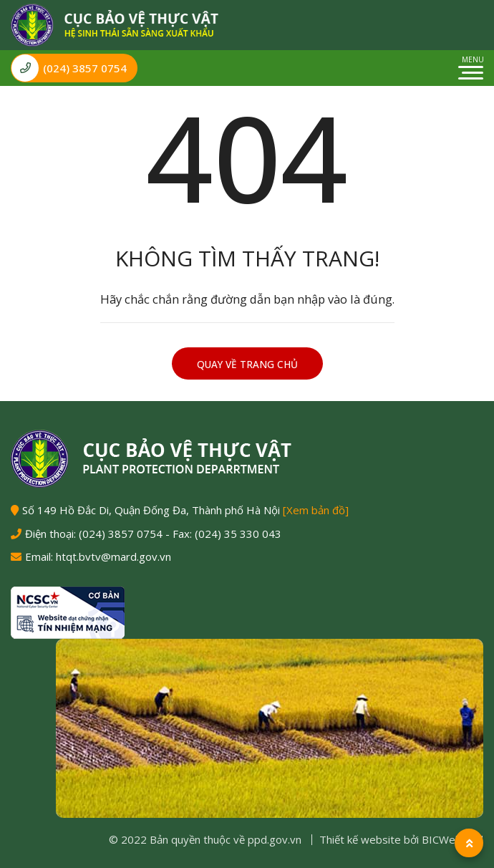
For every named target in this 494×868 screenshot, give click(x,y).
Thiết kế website (360, 839)
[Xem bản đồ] (316, 510)
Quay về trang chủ (247, 365)
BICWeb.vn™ (452, 839)
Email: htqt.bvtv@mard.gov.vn (98, 556)
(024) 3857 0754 (69, 68)
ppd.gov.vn (275, 839)
